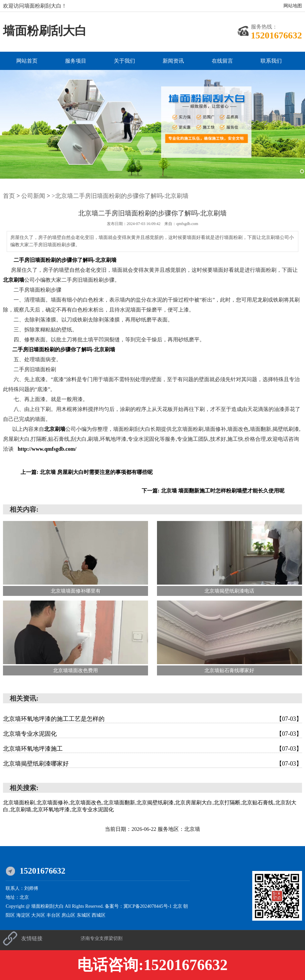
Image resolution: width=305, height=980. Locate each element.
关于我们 (124, 61)
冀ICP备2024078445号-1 (148, 906)
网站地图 (293, 6)
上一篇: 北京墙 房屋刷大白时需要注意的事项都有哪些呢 (86, 472)
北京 (178, 906)
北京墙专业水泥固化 (152, 734)
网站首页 (27, 61)
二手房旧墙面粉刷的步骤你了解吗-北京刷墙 (65, 260)
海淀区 (24, 915)
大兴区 (39, 915)
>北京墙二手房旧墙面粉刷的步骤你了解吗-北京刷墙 (120, 196)
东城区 (84, 915)
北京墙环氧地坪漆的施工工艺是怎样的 (152, 719)
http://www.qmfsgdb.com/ (47, 449)
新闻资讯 (173, 61)
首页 (9, 196)
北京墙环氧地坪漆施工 (152, 749)
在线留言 (222, 61)
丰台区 (54, 915)
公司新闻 (33, 196)
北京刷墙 (14, 280)
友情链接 (32, 938)
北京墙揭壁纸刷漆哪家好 (152, 764)
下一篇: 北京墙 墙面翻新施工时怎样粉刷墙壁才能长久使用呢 (213, 491)
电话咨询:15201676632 (152, 965)
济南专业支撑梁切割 (102, 938)
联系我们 (271, 61)
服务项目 (76, 61)
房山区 (69, 915)
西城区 (99, 915)
